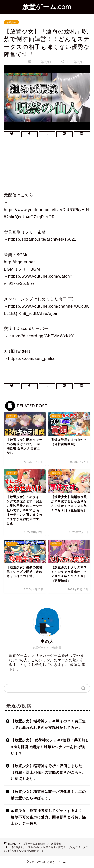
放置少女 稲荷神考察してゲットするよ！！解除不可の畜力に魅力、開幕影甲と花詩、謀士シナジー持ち (48, 817)
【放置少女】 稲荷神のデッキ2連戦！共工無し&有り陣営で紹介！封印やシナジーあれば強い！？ (50, 747)
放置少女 (11, 22)
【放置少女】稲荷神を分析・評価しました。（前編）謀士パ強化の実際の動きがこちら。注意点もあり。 (48, 772)
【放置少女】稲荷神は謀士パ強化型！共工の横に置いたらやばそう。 (48, 795)
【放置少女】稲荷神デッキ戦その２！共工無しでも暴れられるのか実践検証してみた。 (48, 725)
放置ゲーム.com (47, 7)
